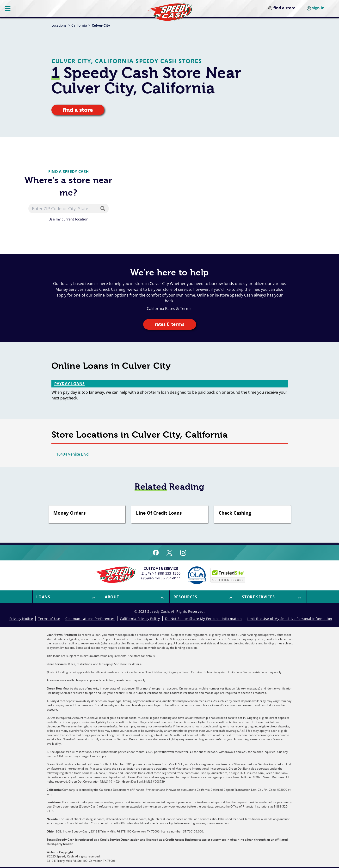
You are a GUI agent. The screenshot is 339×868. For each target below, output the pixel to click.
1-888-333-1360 (168, 573)
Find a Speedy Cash (69, 172)
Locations (59, 25)
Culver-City (101, 25)
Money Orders (69, 513)
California (79, 25)
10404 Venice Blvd (72, 454)
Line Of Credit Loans (159, 513)
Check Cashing (235, 513)
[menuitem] (67, 597)
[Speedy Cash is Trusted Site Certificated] (228, 575)
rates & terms (169, 324)
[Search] (104, 208)
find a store (78, 110)
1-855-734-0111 (168, 578)
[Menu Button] (8, 8)
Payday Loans (70, 384)
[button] (67, 597)
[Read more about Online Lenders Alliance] (197, 575)
